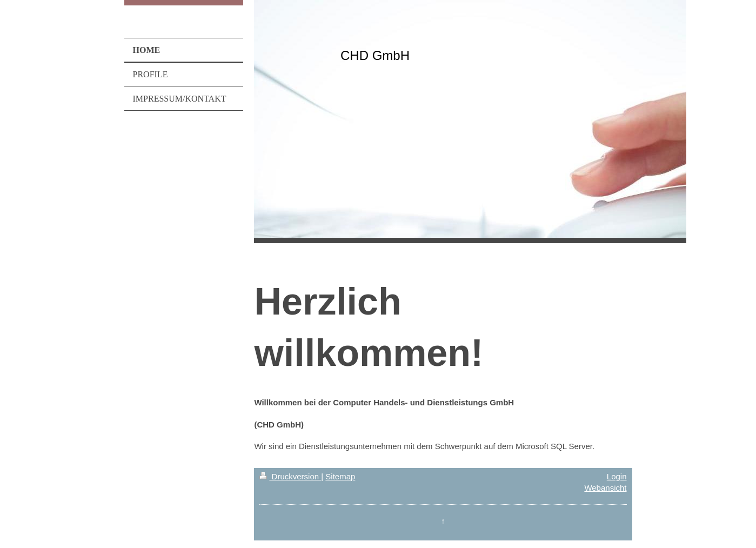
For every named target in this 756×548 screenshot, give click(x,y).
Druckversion (290, 476)
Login (617, 476)
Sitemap (340, 476)
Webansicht (605, 488)
